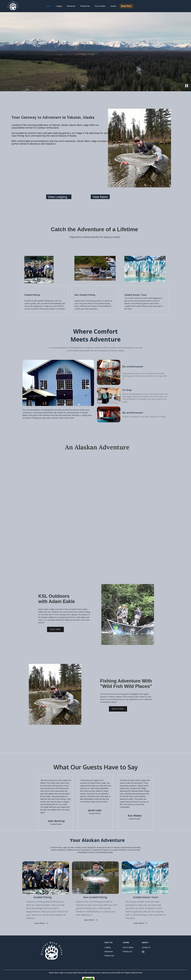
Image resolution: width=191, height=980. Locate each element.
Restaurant (71, 6)
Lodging (59, 6)
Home (49, 6)
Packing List (127, 952)
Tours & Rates (100, 6)
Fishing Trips (85, 6)
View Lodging (58, 197)
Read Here (55, 629)
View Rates (100, 197)
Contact (113, 6)
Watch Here (118, 709)
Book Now (126, 6)
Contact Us (146, 947)
